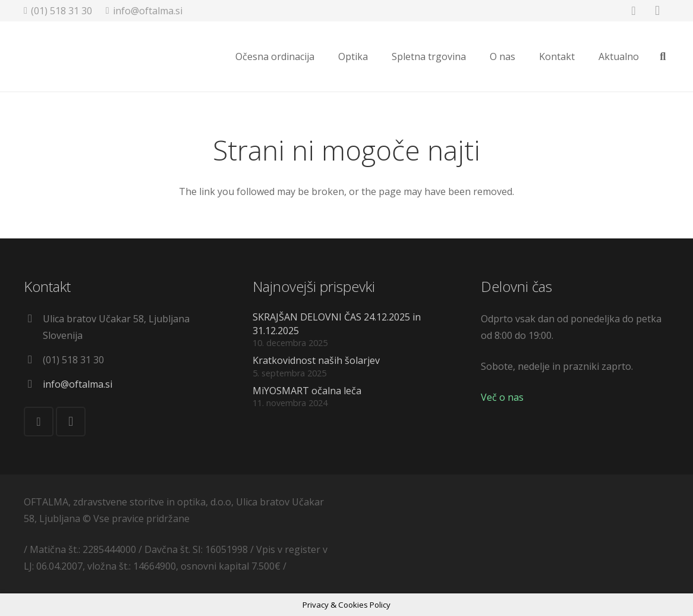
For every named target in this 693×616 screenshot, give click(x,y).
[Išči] (663, 57)
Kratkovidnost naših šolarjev (316, 360)
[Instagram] (71, 422)
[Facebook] (39, 422)
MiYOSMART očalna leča (307, 391)
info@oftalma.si (78, 384)
